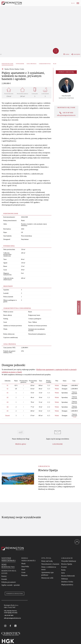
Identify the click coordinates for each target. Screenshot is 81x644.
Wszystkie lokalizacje (69, 561)
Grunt (23, 572)
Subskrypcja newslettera (15, 594)
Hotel (23, 569)
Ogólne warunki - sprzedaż (11, 585)
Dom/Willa (25, 567)
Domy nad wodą (47, 561)
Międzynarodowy (67, 585)
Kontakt (4, 579)
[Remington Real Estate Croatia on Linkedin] (15, 626)
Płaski (23, 564)
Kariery (4, 576)
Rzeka (63, 570)
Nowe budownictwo (8, 566)
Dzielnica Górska (67, 582)
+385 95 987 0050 (9, 615)
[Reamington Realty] (13, 549)
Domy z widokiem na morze (49, 568)
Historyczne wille (47, 578)
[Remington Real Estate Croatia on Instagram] (5, 626)
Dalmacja (64, 579)
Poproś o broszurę (66, 72)
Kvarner (64, 567)
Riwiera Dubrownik (68, 576)
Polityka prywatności (9, 582)
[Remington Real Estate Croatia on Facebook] (10, 626)
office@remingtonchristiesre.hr (66, 115)
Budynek (24, 575)
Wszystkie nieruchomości (8, 559)
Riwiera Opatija (67, 564)
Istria (63, 573)
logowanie (58, 444)
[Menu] (78, 3)
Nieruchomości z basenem (50, 564)
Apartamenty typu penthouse (47, 574)
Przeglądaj (21, 444)
